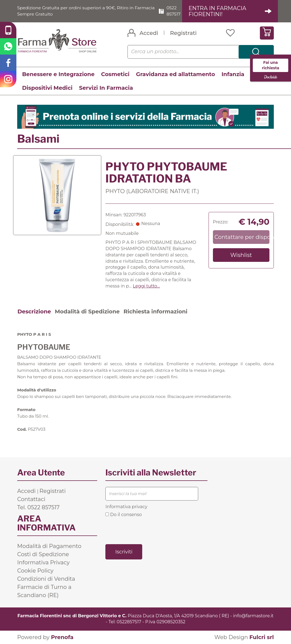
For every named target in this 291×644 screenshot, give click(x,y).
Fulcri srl (262, 637)
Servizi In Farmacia (106, 88)
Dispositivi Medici (47, 88)
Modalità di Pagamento (49, 546)
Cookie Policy (35, 571)
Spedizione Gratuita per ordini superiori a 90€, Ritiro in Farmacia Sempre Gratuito (76, 11)
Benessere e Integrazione (58, 74)
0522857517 (129, 622)
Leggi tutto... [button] (146, 286)
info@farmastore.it (253, 616)
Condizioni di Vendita (46, 579)
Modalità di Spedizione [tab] (87, 311)
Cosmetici (115, 74)
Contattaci (31, 499)
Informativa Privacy (43, 562)
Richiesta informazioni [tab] (155, 311)
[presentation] (147, 530)
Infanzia (233, 74)
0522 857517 (174, 11)
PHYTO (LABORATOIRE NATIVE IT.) (152, 191)
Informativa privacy (126, 507)
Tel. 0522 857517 (38, 507)
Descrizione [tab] (34, 311)
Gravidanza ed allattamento (175, 74)
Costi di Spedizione (43, 554)
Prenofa (62, 637)
